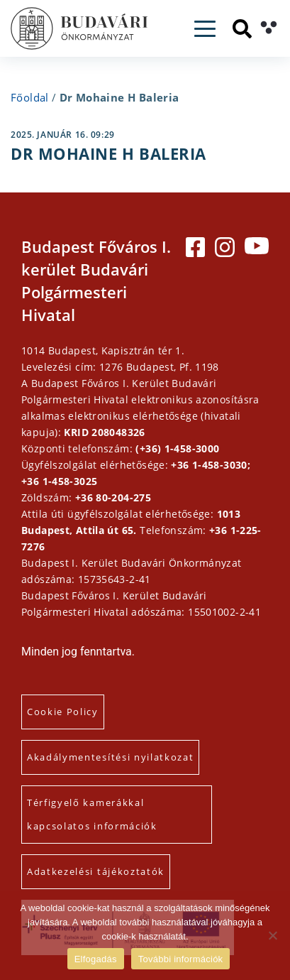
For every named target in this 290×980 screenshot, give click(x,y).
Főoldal (30, 97)
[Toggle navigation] (205, 29)
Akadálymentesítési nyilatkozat (110, 757)
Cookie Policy (63, 712)
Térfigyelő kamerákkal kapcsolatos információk (92, 814)
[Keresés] (242, 29)
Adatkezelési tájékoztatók (96, 871)
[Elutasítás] (272, 935)
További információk (181, 959)
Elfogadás (96, 959)
